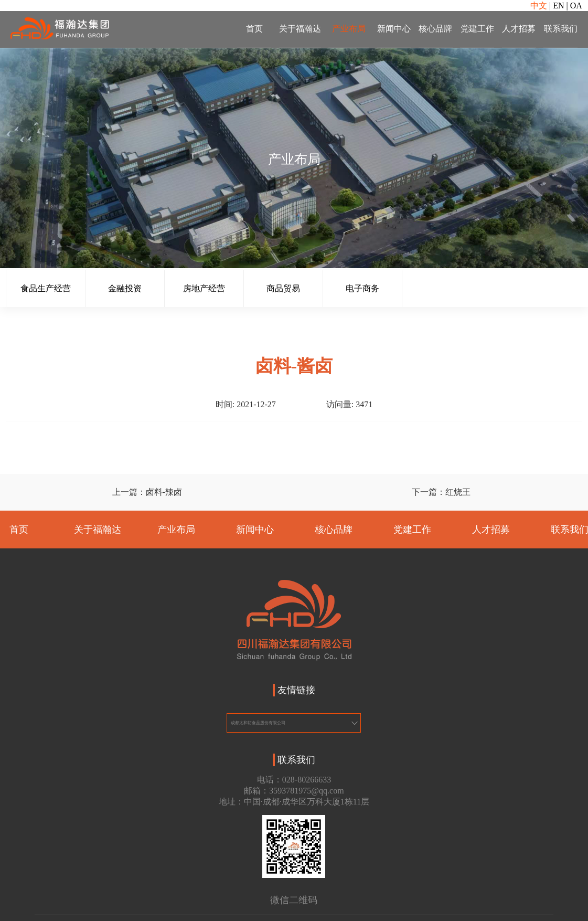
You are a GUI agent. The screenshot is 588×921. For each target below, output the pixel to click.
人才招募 (519, 29)
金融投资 (125, 288)
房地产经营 (204, 288)
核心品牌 (435, 29)
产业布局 (349, 29)
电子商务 (362, 288)
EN (558, 6)
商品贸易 (283, 288)
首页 (254, 29)
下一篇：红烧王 (441, 492)
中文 (539, 6)
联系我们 (561, 29)
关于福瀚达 (300, 29)
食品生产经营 (46, 288)
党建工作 (477, 29)
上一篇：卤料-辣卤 (147, 492)
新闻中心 (394, 29)
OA (576, 6)
